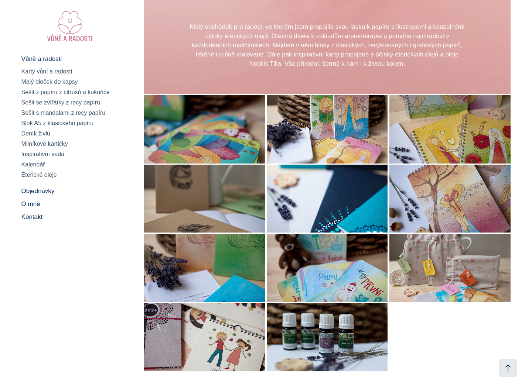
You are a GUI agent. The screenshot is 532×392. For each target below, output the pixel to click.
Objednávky (38, 191)
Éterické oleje (39, 175)
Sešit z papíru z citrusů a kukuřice (66, 92)
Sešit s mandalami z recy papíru (64, 113)
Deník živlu (36, 133)
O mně (31, 204)
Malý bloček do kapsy (50, 82)
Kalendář (33, 164)
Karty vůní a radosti (47, 71)
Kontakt (32, 217)
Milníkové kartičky (45, 144)
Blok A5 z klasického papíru (58, 123)
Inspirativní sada (43, 154)
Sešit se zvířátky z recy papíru (61, 102)
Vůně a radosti (42, 59)
